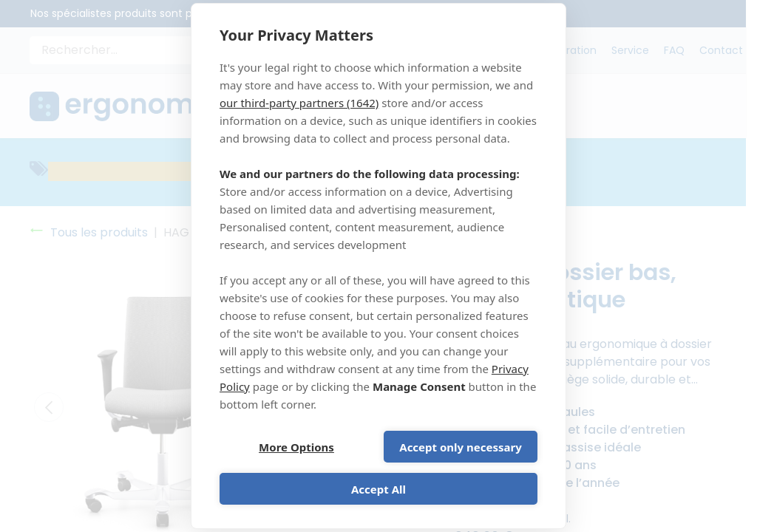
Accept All (378, 489)
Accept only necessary (460, 447)
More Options (296, 447)
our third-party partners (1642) (299, 103)
